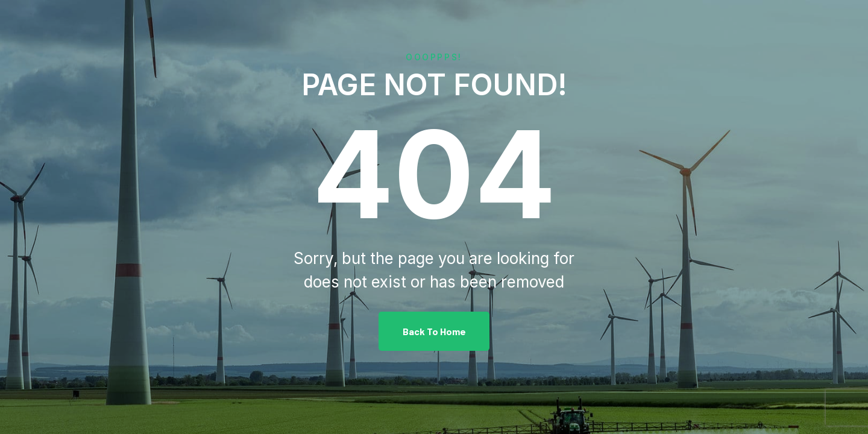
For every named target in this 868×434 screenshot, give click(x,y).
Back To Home (434, 331)
